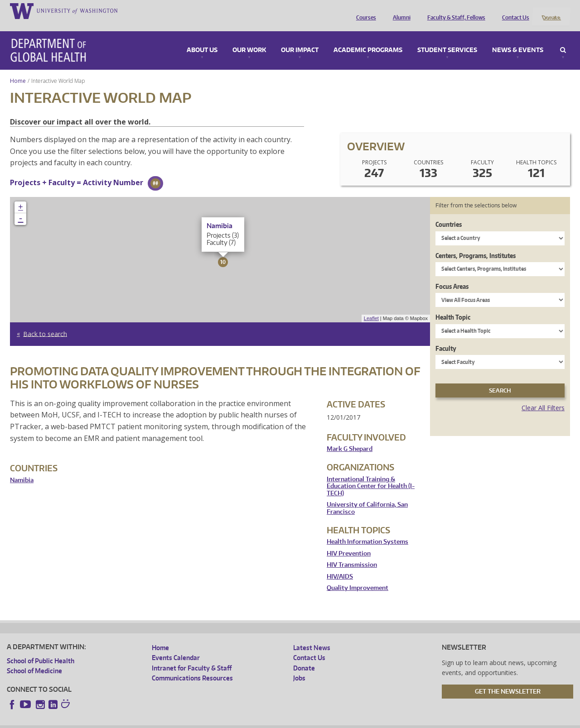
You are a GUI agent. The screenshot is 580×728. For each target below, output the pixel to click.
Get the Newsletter (508, 679)
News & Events (518, 38)
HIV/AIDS (340, 564)
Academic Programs (368, 38)
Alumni (399, 10)
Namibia (22, 468)
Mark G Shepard (350, 437)
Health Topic (453, 305)
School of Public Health (41, 649)
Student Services (447, 38)
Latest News (312, 636)
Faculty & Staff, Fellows (454, 10)
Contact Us (513, 10)
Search (563, 38)
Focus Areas (452, 274)
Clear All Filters (543, 396)
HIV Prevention (349, 541)
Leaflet (371, 307)
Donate (551, 10)
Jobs (299, 666)
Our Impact (300, 38)
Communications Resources (192, 666)
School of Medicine (34, 659)
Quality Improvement (358, 576)
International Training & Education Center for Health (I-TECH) (371, 474)
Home (18, 69)
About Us (202, 38)
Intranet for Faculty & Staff (192, 656)
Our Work (249, 38)
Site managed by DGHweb (217, 721)
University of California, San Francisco (367, 496)
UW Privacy (126, 721)
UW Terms (163, 721)
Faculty (446, 336)
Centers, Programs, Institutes (476, 243)
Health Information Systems (367, 530)
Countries (449, 213)
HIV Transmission (352, 553)
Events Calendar (176, 646)
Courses (364, 10)
